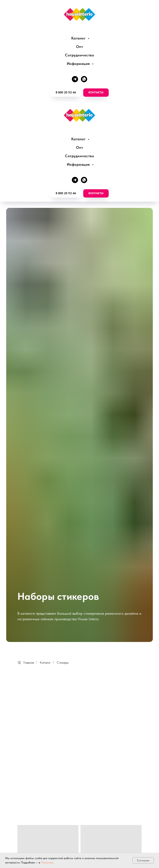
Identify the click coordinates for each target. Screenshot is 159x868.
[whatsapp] (84, 79)
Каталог (79, 38)
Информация (79, 64)
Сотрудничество (79, 55)
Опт (80, 47)
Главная (26, 663)
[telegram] (75, 79)
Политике (47, 862)
